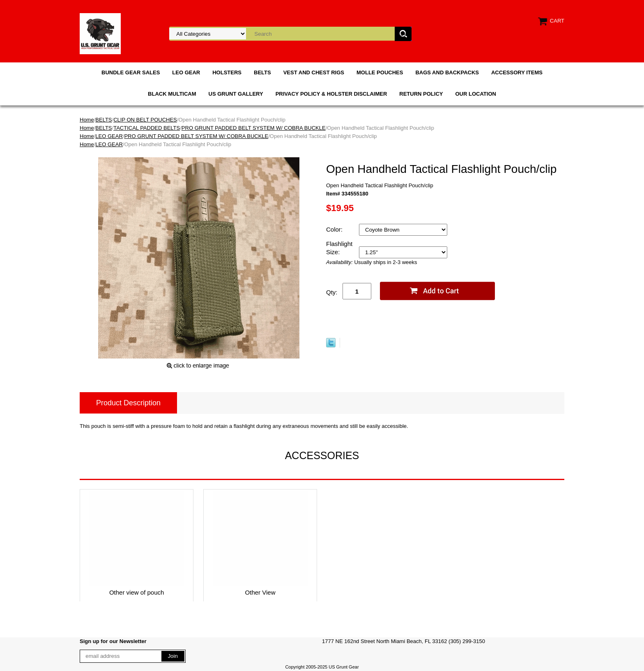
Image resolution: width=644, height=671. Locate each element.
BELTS (262, 72)
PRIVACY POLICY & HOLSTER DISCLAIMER (331, 94)
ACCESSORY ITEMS (517, 72)
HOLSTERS (227, 72)
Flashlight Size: (339, 248)
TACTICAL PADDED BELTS (147, 128)
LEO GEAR (186, 72)
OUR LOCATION (475, 94)
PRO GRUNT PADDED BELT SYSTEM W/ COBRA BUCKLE (254, 128)
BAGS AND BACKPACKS (447, 72)
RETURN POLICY (421, 94)
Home (87, 120)
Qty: (332, 292)
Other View (260, 592)
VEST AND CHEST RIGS (314, 72)
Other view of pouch (137, 592)
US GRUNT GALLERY (236, 94)
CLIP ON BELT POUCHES (145, 120)
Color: (335, 229)
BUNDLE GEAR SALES (131, 72)
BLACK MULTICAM (172, 94)
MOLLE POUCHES (380, 72)
